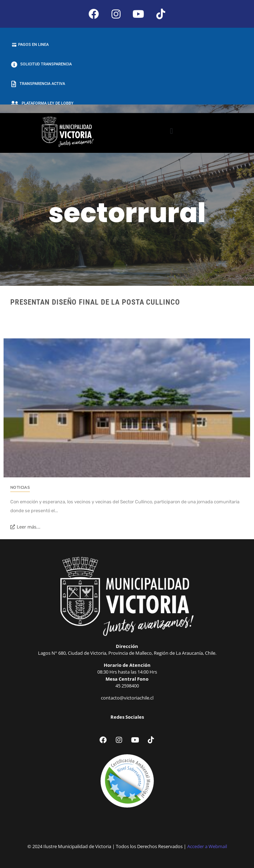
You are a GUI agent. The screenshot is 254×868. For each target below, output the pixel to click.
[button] (171, 131)
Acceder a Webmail (207, 846)
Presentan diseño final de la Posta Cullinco (95, 302)
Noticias (20, 487)
